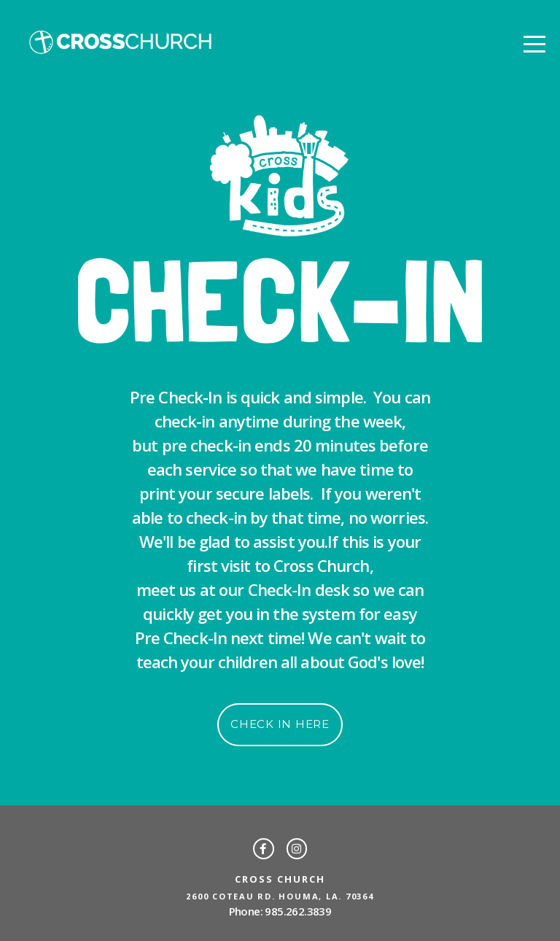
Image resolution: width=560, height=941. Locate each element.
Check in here (280, 724)
